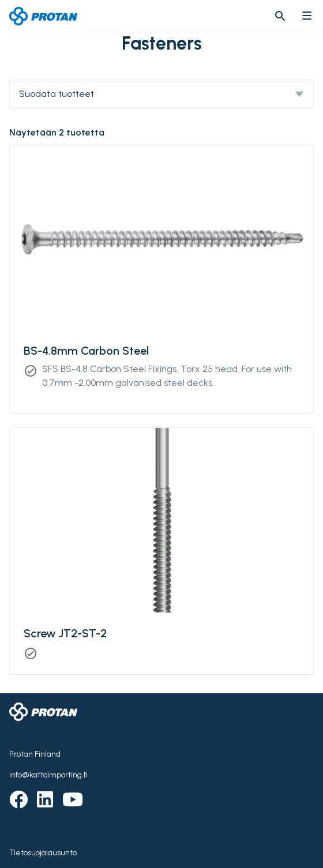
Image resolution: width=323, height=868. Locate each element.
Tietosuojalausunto (43, 853)
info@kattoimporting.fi (48, 775)
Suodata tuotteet (161, 94)
